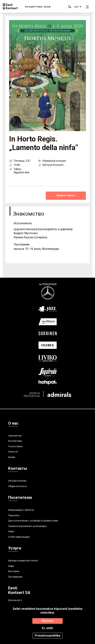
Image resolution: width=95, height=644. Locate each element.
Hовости (13, 452)
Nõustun (47, 621)
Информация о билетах (21, 510)
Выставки (14, 571)
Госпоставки (15, 446)
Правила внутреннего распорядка (27, 526)
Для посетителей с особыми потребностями (33, 521)
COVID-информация (19, 537)
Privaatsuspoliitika (47, 636)
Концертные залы (38, 7)
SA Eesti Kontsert (17, 481)
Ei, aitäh (47, 628)
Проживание (15, 577)
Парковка (14, 515)
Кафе (11, 531)
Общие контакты (18, 486)
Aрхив (12, 457)
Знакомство (15, 436)
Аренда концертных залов (23, 561)
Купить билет (66, 195)
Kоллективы (15, 441)
